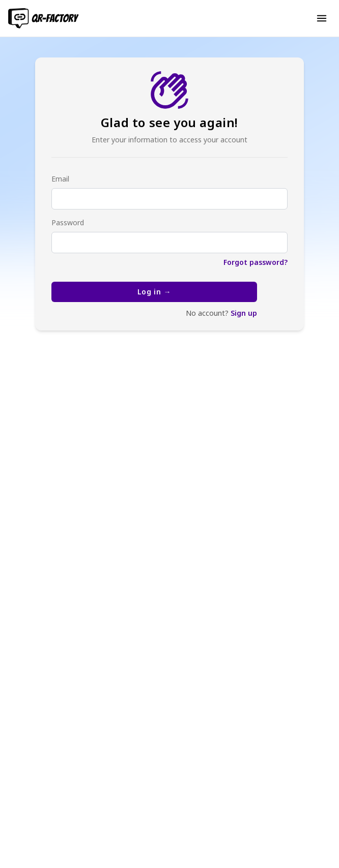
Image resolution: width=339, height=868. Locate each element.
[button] (322, 18)
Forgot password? (256, 262)
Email (60, 179)
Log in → (154, 292)
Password (68, 222)
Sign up (244, 313)
